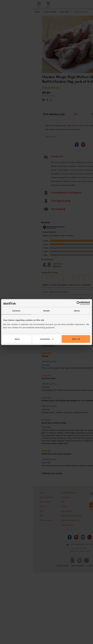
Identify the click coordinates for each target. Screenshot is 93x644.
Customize (47, 339)
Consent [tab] (16, 311)
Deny (17, 339)
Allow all (76, 339)
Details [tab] (47, 311)
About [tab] (77, 311)
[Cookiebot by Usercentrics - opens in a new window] (78, 303)
